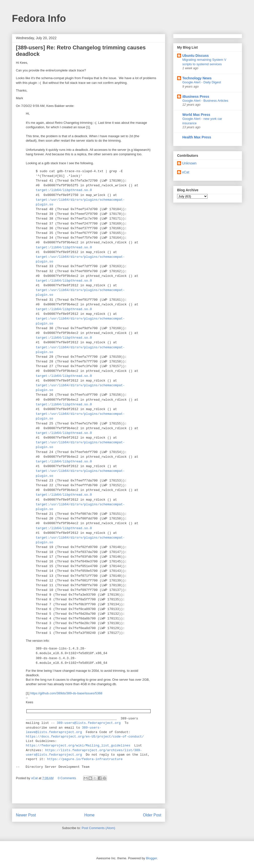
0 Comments (67, 778)
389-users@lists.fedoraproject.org (89, 723)
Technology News (197, 78)
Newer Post (26, 815)
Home (90, 815)
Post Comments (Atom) (98, 828)
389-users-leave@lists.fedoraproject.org (63, 730)
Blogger (151, 858)
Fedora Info (39, 18)
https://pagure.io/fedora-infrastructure (85, 759)
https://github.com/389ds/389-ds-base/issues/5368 (66, 693)
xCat (186, 172)
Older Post (152, 815)
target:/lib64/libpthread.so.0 (64, 190)
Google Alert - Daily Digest (202, 82)
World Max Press (196, 115)
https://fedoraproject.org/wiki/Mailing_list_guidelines (78, 746)
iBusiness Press (196, 96)
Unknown (189, 163)
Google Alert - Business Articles (205, 101)
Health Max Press (197, 137)
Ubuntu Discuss (196, 56)
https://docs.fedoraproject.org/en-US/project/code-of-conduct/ (85, 737)
